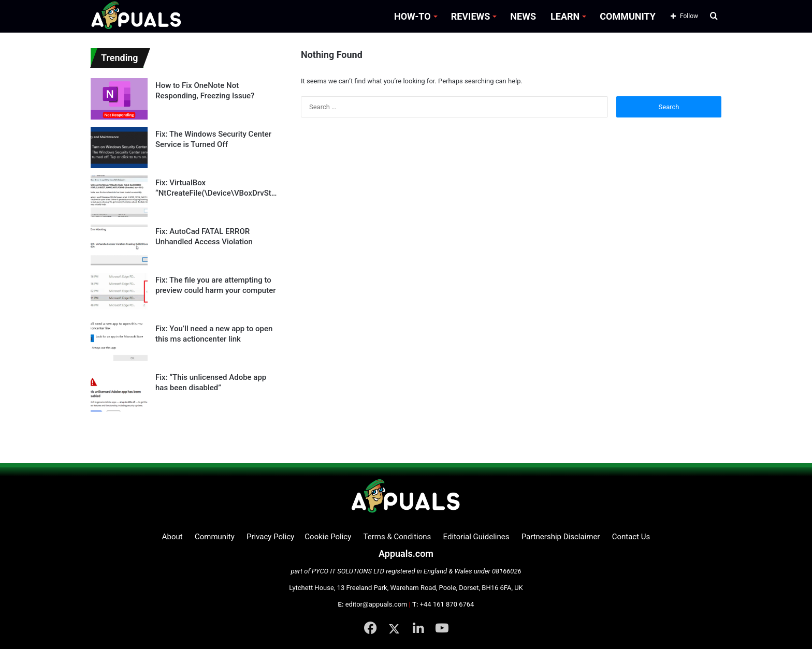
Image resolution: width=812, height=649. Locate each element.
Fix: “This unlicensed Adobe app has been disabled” (211, 382)
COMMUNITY (628, 16)
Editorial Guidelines (476, 537)
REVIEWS (471, 16)
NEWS (523, 16)
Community (215, 537)
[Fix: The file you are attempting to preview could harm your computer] (119, 293)
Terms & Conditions (397, 537)
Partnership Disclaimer (561, 537)
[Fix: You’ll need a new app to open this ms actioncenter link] (119, 342)
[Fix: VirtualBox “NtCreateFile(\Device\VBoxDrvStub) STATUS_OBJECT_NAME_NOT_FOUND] (119, 196)
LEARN (565, 16)
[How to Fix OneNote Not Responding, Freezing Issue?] (119, 99)
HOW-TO (412, 16)
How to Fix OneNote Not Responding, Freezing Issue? (205, 91)
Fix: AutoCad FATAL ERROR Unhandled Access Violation (204, 237)
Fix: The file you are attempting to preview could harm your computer (216, 285)
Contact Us (631, 537)
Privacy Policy (270, 537)
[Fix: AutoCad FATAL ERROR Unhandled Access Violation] (119, 245)
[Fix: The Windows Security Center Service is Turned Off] (119, 148)
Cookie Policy (328, 537)
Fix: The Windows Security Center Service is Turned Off (213, 139)
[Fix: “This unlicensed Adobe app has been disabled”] (119, 391)
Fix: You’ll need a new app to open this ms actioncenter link (214, 334)
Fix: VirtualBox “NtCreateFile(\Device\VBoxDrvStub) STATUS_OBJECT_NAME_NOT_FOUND (215, 188)
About (172, 537)
